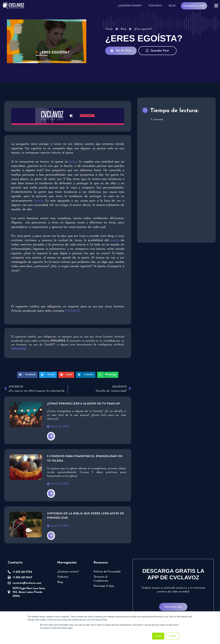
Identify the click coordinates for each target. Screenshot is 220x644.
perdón (115, 240)
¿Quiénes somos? (130, 6)
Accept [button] (158, 636)
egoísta (39, 201)
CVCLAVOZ (72, 311)
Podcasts (155, 6)
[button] (27, 375)
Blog (172, 6)
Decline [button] (173, 636)
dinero (73, 162)
